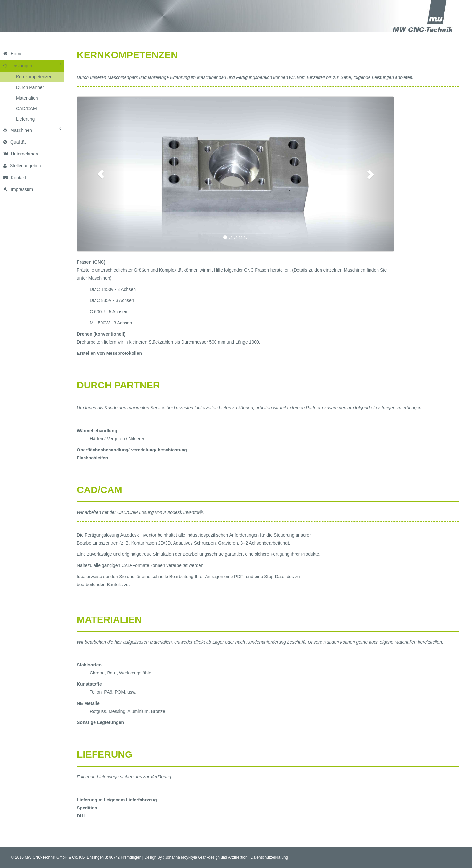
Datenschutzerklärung (269, 857)
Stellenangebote (23, 166)
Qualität (14, 142)
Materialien (27, 98)
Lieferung (25, 119)
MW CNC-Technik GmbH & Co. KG (55, 857)
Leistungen (32, 65)
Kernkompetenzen (34, 77)
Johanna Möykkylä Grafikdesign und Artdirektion (206, 857)
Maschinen (32, 130)
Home (13, 54)
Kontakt (15, 178)
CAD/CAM (26, 108)
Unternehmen (21, 154)
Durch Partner (30, 87)
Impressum (18, 189)
